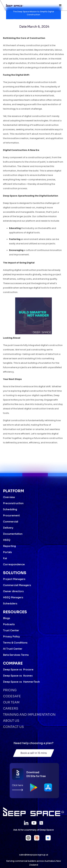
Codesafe (12, 696)
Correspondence (14, 564)
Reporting (9, 546)
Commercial (11, 522)
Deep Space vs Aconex (18, 676)
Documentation (13, 534)
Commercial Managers (17, 585)
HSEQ (7, 540)
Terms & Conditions (15, 643)
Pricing (10, 690)
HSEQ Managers (13, 597)
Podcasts (9, 624)
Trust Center (11, 630)
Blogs (7, 618)
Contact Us (13, 727)
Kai (5, 558)
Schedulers (10, 604)
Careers (11, 709)
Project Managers (14, 579)
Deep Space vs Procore (18, 670)
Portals (7, 552)
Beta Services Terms (16, 655)
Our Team (11, 702)
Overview (9, 497)
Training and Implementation (29, 715)
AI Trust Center (13, 649)
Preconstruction (13, 503)
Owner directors (13, 591)
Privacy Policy (11, 637)
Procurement (11, 516)
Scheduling (10, 509)
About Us (11, 721)
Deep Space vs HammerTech (21, 682)
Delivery (8, 528)
